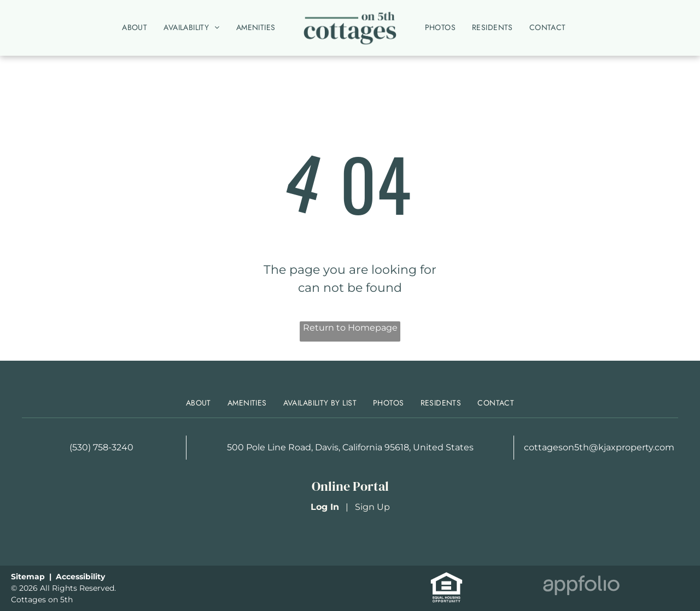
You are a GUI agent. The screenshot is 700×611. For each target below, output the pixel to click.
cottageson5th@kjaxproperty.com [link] (599, 447)
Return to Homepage (350, 328)
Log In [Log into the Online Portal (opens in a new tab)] (325, 507)
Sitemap (28, 577)
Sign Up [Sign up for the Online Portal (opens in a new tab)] (372, 507)
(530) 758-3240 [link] (101, 447)
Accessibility (80, 577)
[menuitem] (135, 28)
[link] (447, 577)
